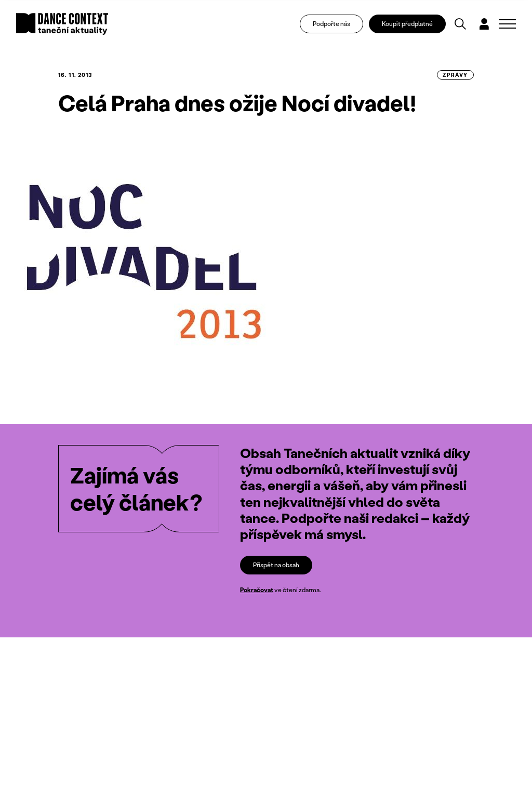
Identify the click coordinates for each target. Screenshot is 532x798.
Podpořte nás (331, 24)
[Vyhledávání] (460, 24)
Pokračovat (257, 590)
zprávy (455, 75)
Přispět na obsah (276, 565)
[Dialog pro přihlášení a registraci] (484, 24)
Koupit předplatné (407, 24)
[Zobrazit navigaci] (507, 24)
